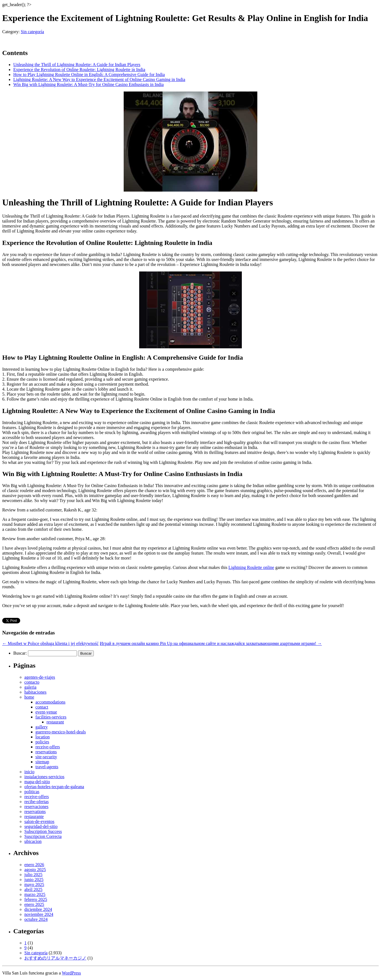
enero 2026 (34, 865)
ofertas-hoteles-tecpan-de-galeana (54, 787)
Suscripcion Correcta (43, 836)
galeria (30, 687)
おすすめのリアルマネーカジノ (55, 958)
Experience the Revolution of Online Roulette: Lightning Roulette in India (79, 70)
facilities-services (51, 717)
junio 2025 (34, 880)
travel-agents (47, 767)
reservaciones (36, 807)
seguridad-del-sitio (41, 826)
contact (42, 707)
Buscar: (20, 653)
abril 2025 (33, 889)
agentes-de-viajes (40, 677)
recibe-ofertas (37, 802)
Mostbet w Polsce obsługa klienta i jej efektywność (50, 643)
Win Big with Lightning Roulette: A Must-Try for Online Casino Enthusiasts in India (89, 84)
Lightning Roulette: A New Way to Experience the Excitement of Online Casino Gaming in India (99, 79)
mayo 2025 (34, 884)
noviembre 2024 (39, 914)
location (43, 737)
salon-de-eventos (39, 821)
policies (42, 742)
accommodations (50, 702)
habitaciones (35, 692)
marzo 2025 (35, 894)
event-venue (46, 712)
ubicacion (33, 841)
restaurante (34, 816)
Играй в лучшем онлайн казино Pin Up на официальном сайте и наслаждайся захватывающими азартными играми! (211, 643)
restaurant (55, 722)
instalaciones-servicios (44, 777)
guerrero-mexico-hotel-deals (61, 732)
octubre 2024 (36, 919)
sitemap (42, 762)
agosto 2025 (35, 870)
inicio (29, 772)
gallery (42, 727)
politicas (32, 792)
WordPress (72, 973)
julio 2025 (33, 875)
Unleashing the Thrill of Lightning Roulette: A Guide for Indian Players (77, 65)
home (29, 697)
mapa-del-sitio (37, 782)
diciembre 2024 (38, 909)
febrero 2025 (36, 899)
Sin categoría (32, 32)
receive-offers (48, 747)
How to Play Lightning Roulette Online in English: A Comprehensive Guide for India (89, 75)
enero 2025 (34, 904)
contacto (32, 682)
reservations (46, 752)
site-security (46, 757)
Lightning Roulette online (251, 567)
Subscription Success (43, 831)
